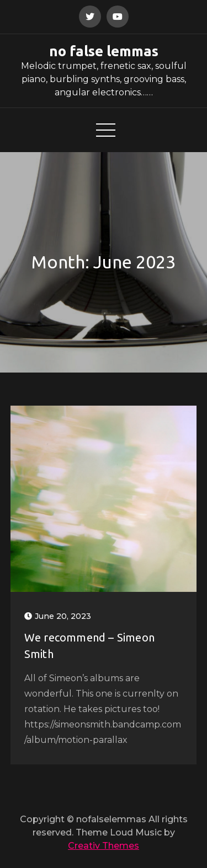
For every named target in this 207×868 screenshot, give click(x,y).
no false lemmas (104, 51)
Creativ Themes (104, 846)
